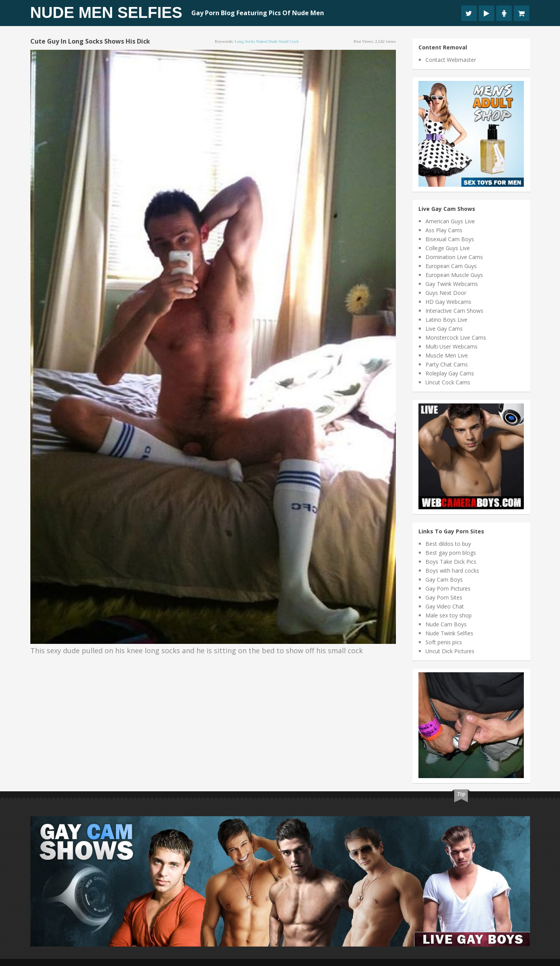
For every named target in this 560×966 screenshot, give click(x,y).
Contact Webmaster (451, 60)
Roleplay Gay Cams (450, 373)
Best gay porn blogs (451, 553)
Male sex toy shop (449, 615)
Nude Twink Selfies (449, 633)
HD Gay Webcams (448, 302)
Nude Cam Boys (446, 624)
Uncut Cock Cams (448, 382)
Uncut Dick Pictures (450, 651)
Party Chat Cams (447, 364)
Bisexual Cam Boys (450, 239)
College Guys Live (448, 248)
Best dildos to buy (448, 544)
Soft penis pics (444, 642)
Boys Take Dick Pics (451, 562)
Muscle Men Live (447, 355)
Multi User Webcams (451, 346)
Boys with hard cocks (452, 571)
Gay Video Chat (445, 606)
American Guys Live (450, 221)
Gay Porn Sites (444, 597)
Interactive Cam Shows (454, 311)
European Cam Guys (451, 266)
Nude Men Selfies (106, 12)
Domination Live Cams (454, 257)
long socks (245, 41)
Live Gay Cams (444, 329)
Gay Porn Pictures (448, 588)
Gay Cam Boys (444, 579)
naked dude (267, 41)
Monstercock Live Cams (456, 337)
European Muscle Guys (454, 275)
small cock (289, 41)
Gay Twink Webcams (452, 284)
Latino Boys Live (446, 320)
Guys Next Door (446, 293)
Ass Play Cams (444, 230)
